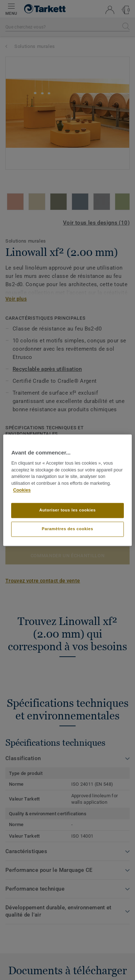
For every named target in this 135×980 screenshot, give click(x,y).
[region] (67, 490)
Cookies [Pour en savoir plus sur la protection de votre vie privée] (22, 490)
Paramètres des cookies (67, 529)
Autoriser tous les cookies (67, 510)
